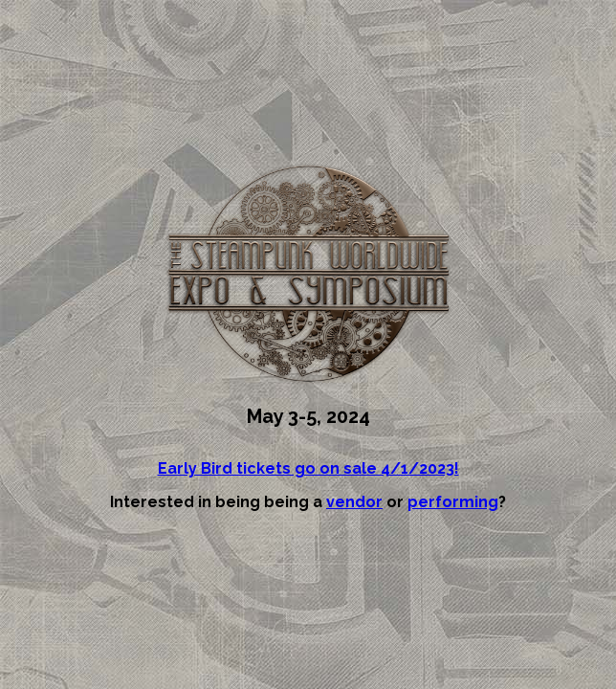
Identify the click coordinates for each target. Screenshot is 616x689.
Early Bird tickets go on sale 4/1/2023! (308, 468)
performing (453, 502)
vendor (354, 502)
